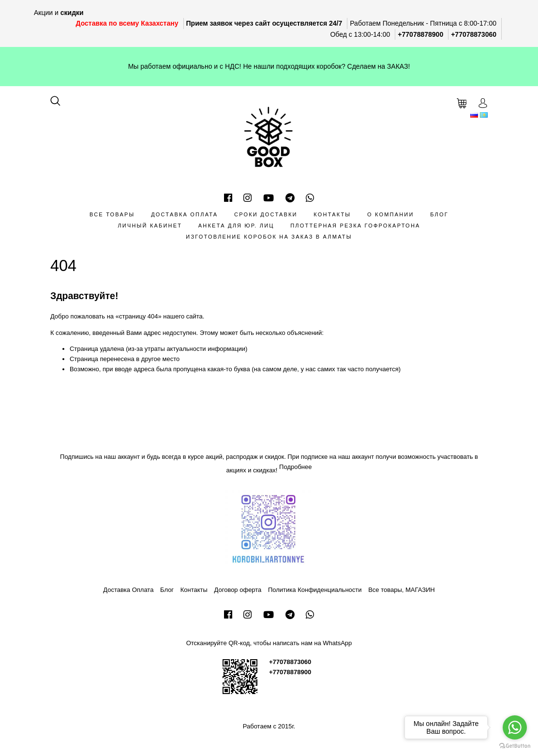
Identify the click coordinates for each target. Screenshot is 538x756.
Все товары (112, 214)
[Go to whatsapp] (515, 727)
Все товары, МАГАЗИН (402, 590)
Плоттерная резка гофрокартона (355, 226)
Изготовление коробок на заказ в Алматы (269, 237)
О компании (391, 214)
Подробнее (295, 467)
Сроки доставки (266, 214)
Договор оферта (238, 590)
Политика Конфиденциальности (315, 590)
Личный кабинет (150, 226)
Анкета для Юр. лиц (236, 226)
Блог (439, 214)
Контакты (332, 214)
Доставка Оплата (184, 214)
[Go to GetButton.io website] (515, 746)
